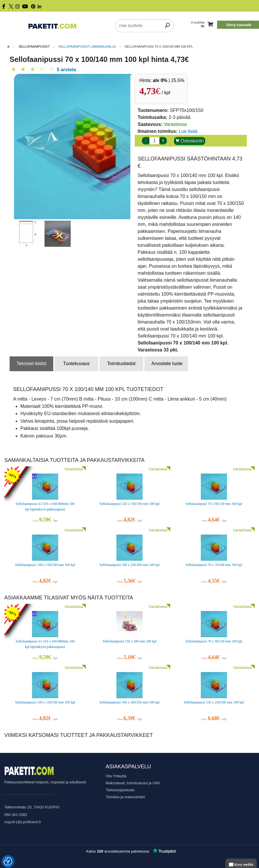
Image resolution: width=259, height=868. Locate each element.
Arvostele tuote (167, 364)
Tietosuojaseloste (120, 790)
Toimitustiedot (121, 364)
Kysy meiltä (241, 865)
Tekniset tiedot (31, 364)
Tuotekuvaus (76, 364)
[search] (167, 22)
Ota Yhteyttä (116, 776)
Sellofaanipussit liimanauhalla (87, 47)
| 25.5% (168, 80)
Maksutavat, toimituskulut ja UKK (133, 783)
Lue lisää (188, 131)
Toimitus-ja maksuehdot (125, 797)
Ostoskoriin (190, 141)
